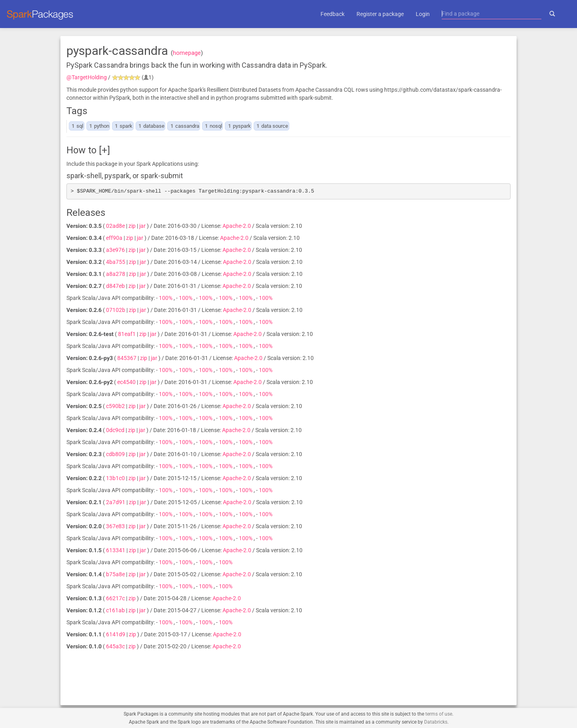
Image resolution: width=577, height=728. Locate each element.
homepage (187, 53)
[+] (104, 150)
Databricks (436, 722)
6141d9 (116, 634)
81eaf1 (127, 334)
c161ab (115, 610)
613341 (116, 550)
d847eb (115, 286)
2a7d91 (116, 502)
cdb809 (115, 454)
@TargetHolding (87, 77)
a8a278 (116, 274)
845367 (127, 358)
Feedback (333, 14)
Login (423, 14)
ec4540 (126, 382)
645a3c (115, 646)
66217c (115, 598)
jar (142, 226)
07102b (116, 310)
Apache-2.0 (237, 226)
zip (132, 226)
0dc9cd (115, 430)
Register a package (380, 14)
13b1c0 (115, 478)
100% (166, 298)
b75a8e (115, 574)
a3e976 (115, 250)
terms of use (439, 714)
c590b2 (115, 406)
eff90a (114, 238)
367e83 (115, 526)
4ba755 (116, 262)
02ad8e (115, 226)
